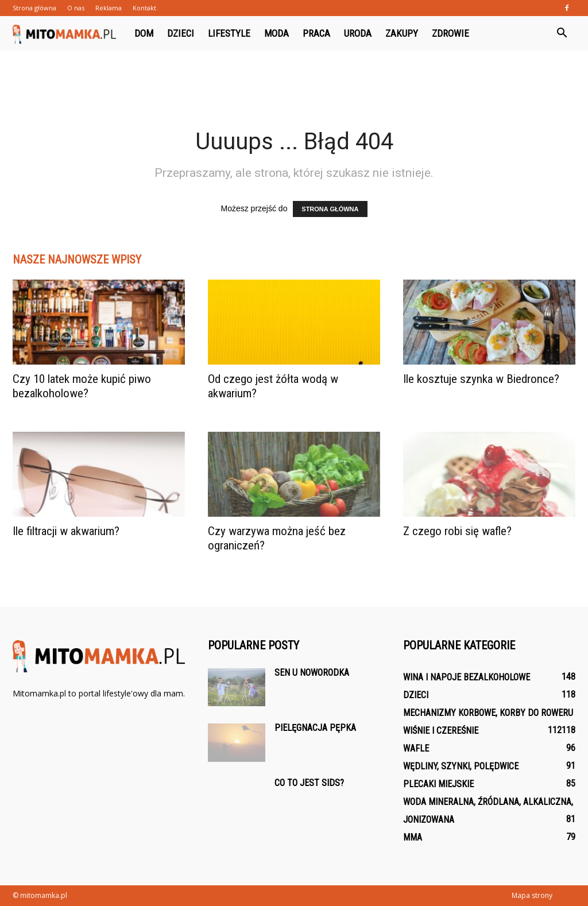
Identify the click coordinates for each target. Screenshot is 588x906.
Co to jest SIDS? (309, 783)
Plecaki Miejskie (438, 784)
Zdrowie (450, 33)
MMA (413, 837)
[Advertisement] (294, 82)
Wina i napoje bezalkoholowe (467, 677)
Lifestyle (229, 33)
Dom (144, 33)
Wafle (416, 748)
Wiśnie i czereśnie (441, 731)
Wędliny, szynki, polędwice (461, 766)
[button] (562, 33)
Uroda (358, 33)
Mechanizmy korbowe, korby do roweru (488, 713)
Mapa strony (532, 895)
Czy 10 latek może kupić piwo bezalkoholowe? (82, 386)
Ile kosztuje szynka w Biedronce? (481, 379)
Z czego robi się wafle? (457, 531)
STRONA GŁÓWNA (330, 209)
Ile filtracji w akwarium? (66, 531)
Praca (316, 33)
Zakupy (402, 33)
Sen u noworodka (312, 673)
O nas (76, 8)
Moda (276, 33)
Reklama (109, 8)
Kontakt (144, 8)
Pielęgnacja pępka (315, 728)
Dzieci (181, 33)
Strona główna (34, 8)
